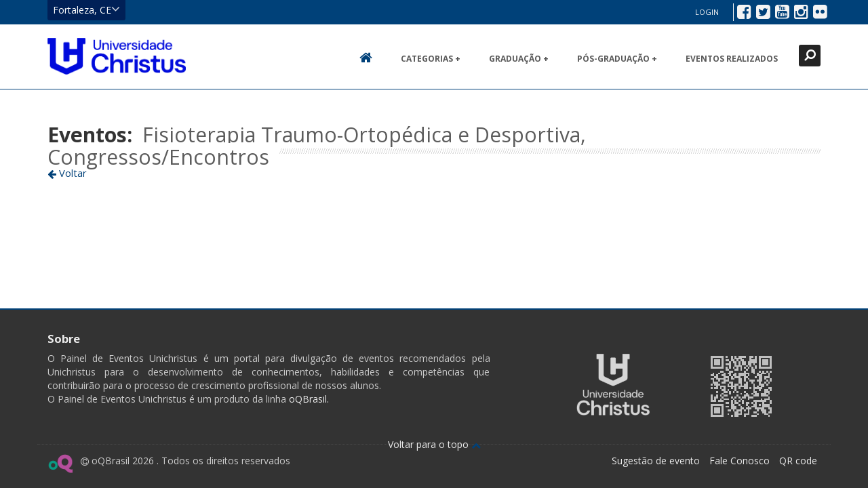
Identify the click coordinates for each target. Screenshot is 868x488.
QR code (798, 461)
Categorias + (431, 59)
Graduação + (519, 59)
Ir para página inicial (117, 56)
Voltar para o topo (434, 444)
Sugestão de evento (656, 461)
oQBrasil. (308, 399)
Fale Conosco (739, 461)
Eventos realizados (732, 59)
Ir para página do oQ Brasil (60, 464)
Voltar (67, 173)
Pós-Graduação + (617, 59)
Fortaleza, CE (86, 9)
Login (707, 12)
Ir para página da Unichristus (613, 385)
